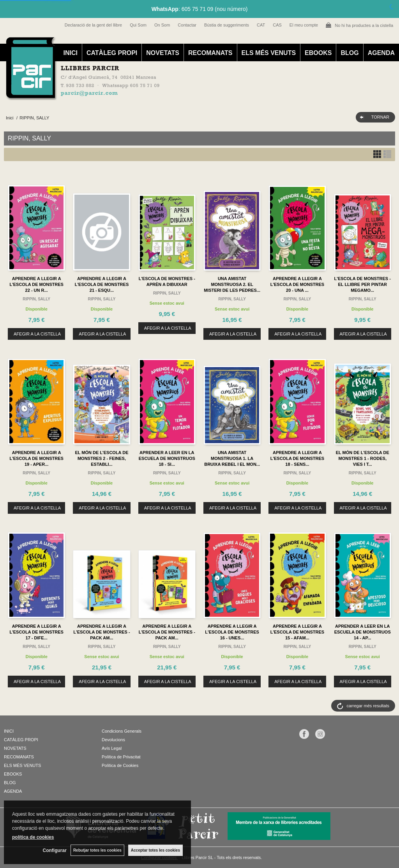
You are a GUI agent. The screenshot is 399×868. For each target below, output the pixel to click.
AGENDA (381, 53)
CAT (261, 25)
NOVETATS (163, 53)
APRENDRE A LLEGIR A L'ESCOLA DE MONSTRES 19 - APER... (36, 458)
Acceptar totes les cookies (155, 850)
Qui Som (138, 25)
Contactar (187, 25)
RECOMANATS (210, 53)
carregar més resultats (368, 706)
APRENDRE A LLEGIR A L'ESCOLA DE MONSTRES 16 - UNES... (232, 632)
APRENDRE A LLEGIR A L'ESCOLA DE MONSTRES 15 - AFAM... (297, 632)
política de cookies (33, 837)
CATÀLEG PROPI (112, 53)
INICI (70, 53)
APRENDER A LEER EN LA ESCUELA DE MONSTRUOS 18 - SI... (167, 458)
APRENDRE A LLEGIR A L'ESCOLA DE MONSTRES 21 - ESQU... (102, 284)
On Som (162, 25)
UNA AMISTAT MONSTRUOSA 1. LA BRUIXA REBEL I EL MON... (232, 458)
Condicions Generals (122, 731)
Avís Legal (112, 748)
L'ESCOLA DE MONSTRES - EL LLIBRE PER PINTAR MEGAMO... (363, 284)
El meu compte (304, 25)
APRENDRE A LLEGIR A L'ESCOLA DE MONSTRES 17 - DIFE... (36, 632)
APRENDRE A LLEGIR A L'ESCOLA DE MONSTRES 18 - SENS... (297, 458)
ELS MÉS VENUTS (269, 53)
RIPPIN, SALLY (36, 299)
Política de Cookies (120, 765)
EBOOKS (318, 53)
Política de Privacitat (121, 757)
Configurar (55, 850)
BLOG (350, 53)
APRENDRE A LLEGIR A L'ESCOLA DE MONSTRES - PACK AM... (102, 632)
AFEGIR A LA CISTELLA (37, 334)
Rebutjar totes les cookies (97, 850)
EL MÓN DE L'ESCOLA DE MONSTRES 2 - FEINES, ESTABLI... (102, 458)
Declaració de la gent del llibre (93, 25)
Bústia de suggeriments (227, 25)
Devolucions (113, 740)
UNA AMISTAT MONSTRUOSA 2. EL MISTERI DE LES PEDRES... (232, 284)
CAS (277, 25)
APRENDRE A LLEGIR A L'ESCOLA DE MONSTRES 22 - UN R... (36, 284)
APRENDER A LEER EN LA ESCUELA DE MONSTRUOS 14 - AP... (363, 632)
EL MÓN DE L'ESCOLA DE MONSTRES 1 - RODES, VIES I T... (363, 458)
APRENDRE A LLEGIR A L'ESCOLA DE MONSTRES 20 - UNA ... (297, 284)
